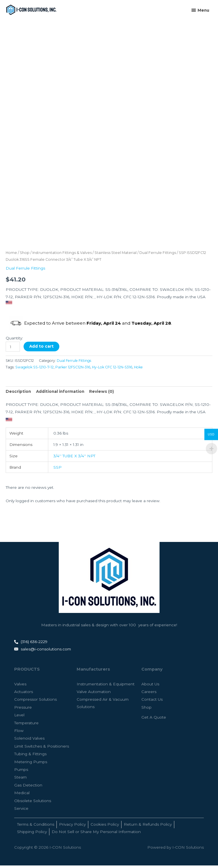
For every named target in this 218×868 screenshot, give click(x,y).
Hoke (138, 370)
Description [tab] (18, 394)
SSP (57, 470)
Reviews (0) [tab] (101, 394)
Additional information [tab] (60, 394)
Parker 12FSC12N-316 (73, 370)
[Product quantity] (13, 349)
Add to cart (41, 349)
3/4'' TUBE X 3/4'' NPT (74, 458)
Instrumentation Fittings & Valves (62, 255)
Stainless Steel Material (116, 255)
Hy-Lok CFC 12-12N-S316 (112, 370)
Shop (25, 255)
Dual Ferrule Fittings (158, 255)
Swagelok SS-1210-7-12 (34, 370)
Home (11, 255)
